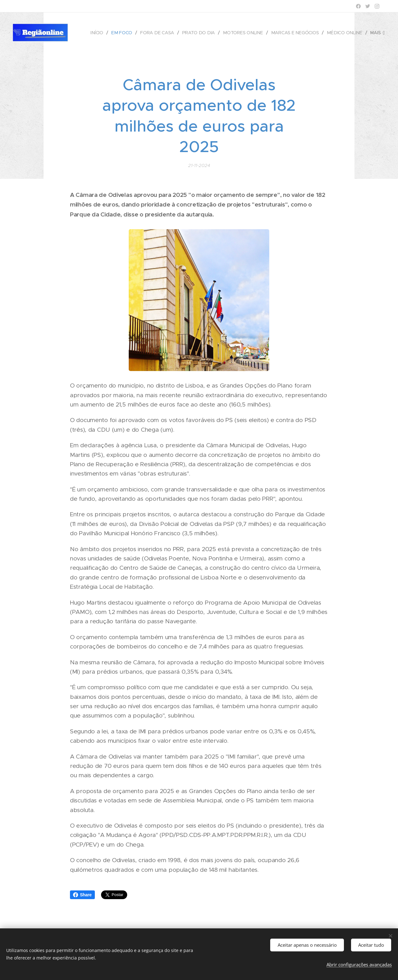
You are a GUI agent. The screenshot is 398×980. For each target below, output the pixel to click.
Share (82, 895)
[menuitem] (101, 33)
